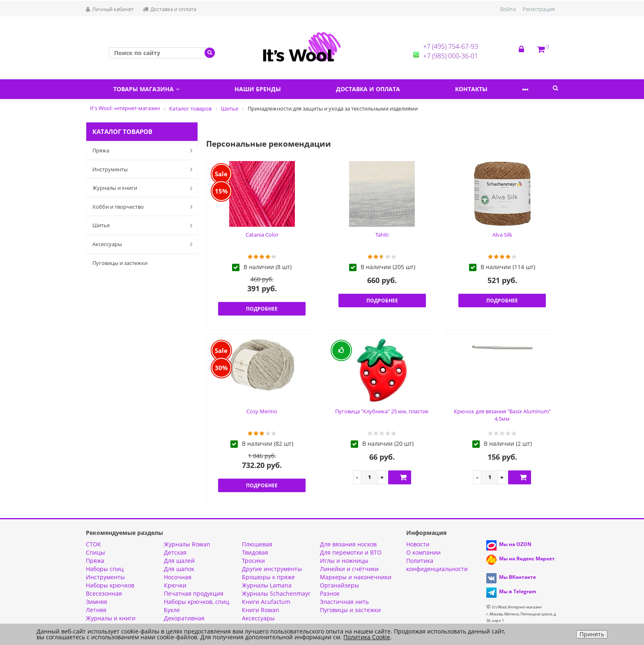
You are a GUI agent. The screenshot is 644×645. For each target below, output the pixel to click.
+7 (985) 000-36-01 (451, 56)
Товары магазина (149, 89)
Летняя (96, 610)
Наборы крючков (110, 585)
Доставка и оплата (170, 9)
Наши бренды (266, 89)
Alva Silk (502, 235)
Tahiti (382, 235)
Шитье (144, 226)
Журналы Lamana (267, 585)
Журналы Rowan (187, 544)
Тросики (253, 561)
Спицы (95, 552)
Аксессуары (144, 244)
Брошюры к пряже (268, 577)
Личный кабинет (110, 9)
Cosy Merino (262, 411)
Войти (508, 9)
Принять (592, 634)
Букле (172, 610)
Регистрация (539, 9)
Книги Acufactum (266, 602)
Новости (418, 544)
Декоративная (184, 618)
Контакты (490, 89)
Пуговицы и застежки (120, 263)
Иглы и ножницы (344, 561)
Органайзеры (339, 585)
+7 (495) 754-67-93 (451, 46)
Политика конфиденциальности (437, 565)
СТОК (93, 544)
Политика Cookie (367, 637)
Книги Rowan (261, 610)
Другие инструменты (272, 569)
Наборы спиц (105, 569)
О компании (423, 552)
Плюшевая (257, 544)
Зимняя (97, 602)
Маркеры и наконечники (356, 577)
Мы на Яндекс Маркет (527, 559)
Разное (330, 593)
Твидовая (255, 552)
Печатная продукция (194, 593)
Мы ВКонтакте (517, 577)
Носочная (178, 577)
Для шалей (179, 561)
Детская (175, 552)
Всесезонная (104, 593)
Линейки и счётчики (349, 569)
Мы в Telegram (518, 591)
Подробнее (262, 309)
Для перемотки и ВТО (351, 552)
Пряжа (144, 150)
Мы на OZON (515, 544)
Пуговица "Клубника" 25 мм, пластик (382, 411)
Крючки (175, 585)
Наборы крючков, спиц (197, 602)
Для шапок (179, 569)
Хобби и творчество (144, 207)
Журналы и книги (144, 188)
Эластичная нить (344, 602)
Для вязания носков (348, 544)
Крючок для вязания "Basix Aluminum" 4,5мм (502, 415)
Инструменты (144, 169)
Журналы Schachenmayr (276, 593)
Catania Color (262, 235)
